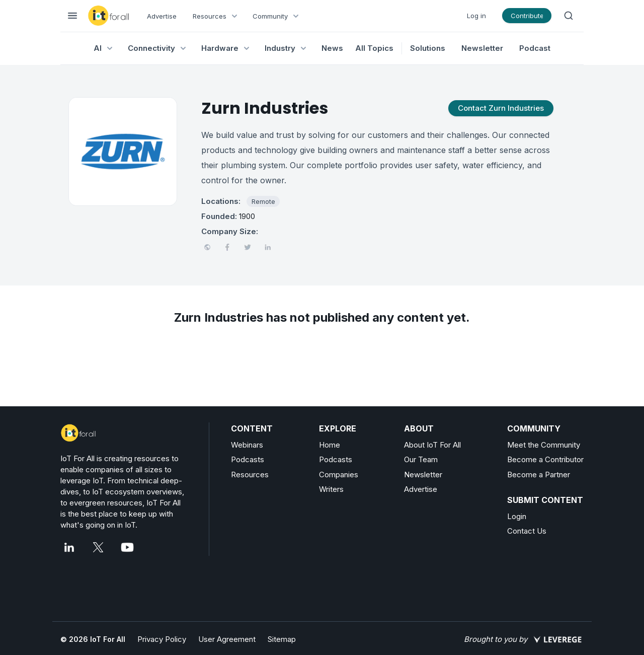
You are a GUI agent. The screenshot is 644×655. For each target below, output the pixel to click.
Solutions (428, 48)
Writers (331, 489)
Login (517, 516)
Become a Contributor (545, 459)
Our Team (421, 459)
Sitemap (282, 639)
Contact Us (527, 531)
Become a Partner (539, 475)
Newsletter (482, 48)
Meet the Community (544, 445)
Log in (476, 16)
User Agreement (227, 639)
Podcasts (248, 459)
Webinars (247, 445)
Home (330, 445)
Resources (250, 475)
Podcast (535, 48)
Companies (339, 475)
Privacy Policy (162, 639)
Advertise (162, 16)
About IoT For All (432, 445)
